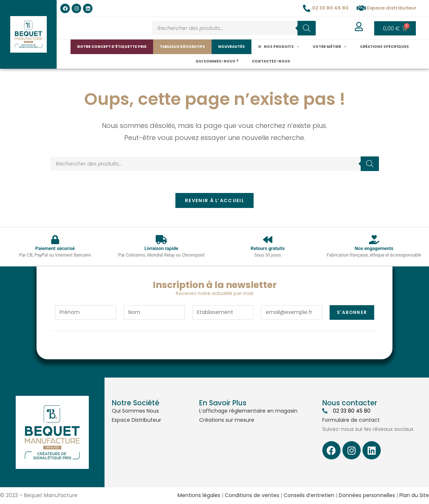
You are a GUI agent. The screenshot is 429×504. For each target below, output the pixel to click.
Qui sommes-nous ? (217, 61)
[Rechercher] (307, 28)
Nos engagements (374, 249)
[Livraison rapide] (161, 240)
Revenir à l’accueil (214, 201)
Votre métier (330, 47)
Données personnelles (367, 496)
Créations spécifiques (384, 47)
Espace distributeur (392, 8)
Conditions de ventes (252, 496)
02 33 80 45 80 (330, 8)
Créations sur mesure (227, 420)
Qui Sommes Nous (135, 411)
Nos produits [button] (282, 47)
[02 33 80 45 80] (307, 8)
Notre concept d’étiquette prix (112, 47)
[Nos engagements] (374, 240)
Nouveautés (231, 47)
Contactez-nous (271, 61)
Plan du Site (414, 496)
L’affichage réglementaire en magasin (248, 411)
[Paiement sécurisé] (55, 240)
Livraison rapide (161, 249)
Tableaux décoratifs (182, 47)
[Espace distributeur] (361, 8)
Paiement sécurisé (55, 249)
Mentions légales (199, 496)
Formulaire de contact (351, 420)
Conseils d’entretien (309, 496)
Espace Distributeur (136, 420)
